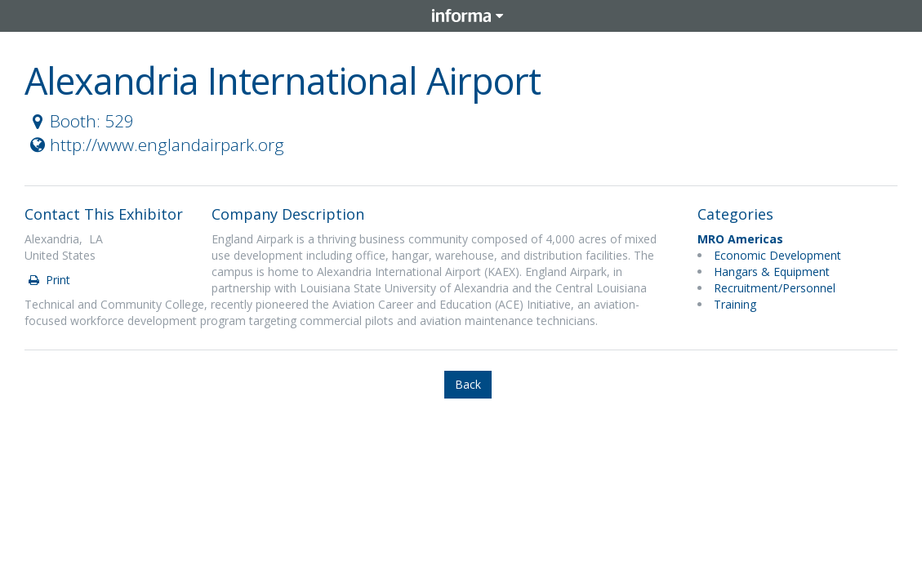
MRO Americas (740, 239)
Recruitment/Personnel (775, 288)
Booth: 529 (80, 121)
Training (735, 304)
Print (48, 280)
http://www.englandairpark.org (155, 145)
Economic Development (777, 255)
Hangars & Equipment (772, 272)
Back (468, 384)
